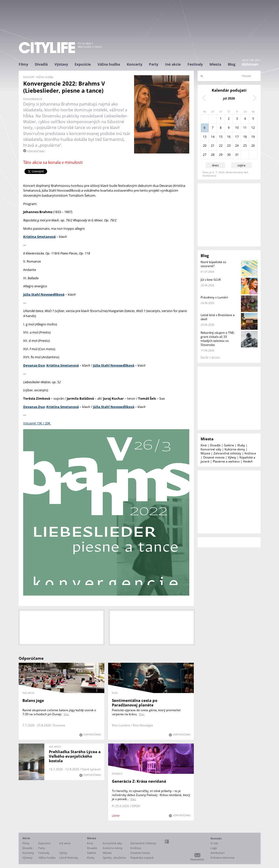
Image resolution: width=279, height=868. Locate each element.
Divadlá (41, 64)
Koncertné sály (211, 449)
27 (205, 155)
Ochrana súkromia (222, 858)
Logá (214, 848)
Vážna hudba (109, 64)
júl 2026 (229, 98)
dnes (215, 165)
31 (237, 155)
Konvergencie (33, 99)
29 (221, 155)
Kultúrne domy (235, 449)
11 (245, 128)
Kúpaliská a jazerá (142, 858)
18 (245, 137)
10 (237, 128)
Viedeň (248, 461)
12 (253, 128)
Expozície (83, 64)
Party (154, 64)
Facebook (167, 841)
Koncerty (135, 64)
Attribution (218, 853)
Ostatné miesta (214, 457)
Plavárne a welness (226, 461)
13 (205, 137)
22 (221, 146)
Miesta (215, 64)
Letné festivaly (69, 858)
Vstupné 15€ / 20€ (37, 423)
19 (253, 137)
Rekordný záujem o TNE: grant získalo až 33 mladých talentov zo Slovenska (218, 339)
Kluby (241, 445)
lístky (116, 816)
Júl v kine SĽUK (211, 280)
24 (237, 146)
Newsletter (197, 859)
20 (205, 146)
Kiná (204, 445)
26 (253, 146)
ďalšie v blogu (210, 358)
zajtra (241, 165)
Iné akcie (173, 64)
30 (229, 155)
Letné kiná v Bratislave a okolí (218, 317)
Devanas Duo (34, 407)
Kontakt (216, 838)
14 (213, 137)
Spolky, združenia (114, 858)
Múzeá (205, 453)
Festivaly (195, 64)
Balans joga (33, 700)
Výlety (232, 457)
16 (229, 137)
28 (213, 155)
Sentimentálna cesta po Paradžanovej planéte (135, 703)
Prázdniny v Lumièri (214, 297)
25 (245, 146)
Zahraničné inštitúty (227, 453)
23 (229, 146)
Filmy (23, 64)
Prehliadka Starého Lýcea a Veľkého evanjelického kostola (75, 756)
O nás (214, 843)
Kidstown (250, 64)
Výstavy (61, 64)
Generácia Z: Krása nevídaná (139, 781)
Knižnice (250, 453)
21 (213, 146)
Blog (232, 64)
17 (237, 137)
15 (221, 137)
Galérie (229, 445)
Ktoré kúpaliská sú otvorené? (213, 264)
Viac (66, 714)
